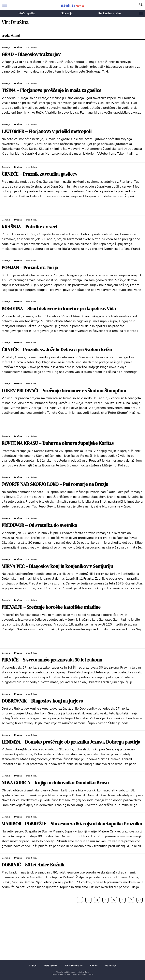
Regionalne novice (110, 14)
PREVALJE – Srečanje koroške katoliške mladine (51, 607)
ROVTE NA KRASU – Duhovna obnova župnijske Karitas (58, 443)
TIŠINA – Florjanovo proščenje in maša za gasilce (52, 90)
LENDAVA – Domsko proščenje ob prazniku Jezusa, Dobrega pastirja (71, 742)
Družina (18, 47)
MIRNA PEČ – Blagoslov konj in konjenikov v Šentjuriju (57, 566)
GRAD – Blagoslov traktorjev (31, 54)
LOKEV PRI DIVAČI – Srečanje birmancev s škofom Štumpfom (64, 391)
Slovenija (67, 14)
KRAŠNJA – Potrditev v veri (29, 227)
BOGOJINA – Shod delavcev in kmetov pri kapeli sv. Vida (59, 309)
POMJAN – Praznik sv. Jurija (30, 268)
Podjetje (33, 965)
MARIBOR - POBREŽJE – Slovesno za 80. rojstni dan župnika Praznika (72, 824)
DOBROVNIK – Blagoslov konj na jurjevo (42, 701)
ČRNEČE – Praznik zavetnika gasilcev (39, 174)
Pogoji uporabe (51, 965)
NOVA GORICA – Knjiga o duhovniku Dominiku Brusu (55, 783)
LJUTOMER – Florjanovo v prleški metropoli (47, 131)
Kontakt (94, 965)
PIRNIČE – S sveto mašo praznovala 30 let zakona (52, 660)
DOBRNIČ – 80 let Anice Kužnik (33, 865)
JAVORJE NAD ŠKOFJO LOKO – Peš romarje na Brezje (55, 484)
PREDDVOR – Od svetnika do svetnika (39, 525)
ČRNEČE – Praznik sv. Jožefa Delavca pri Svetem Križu (57, 350)
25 (140, 900)
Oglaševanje (111, 965)
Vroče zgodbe (27, 14)
